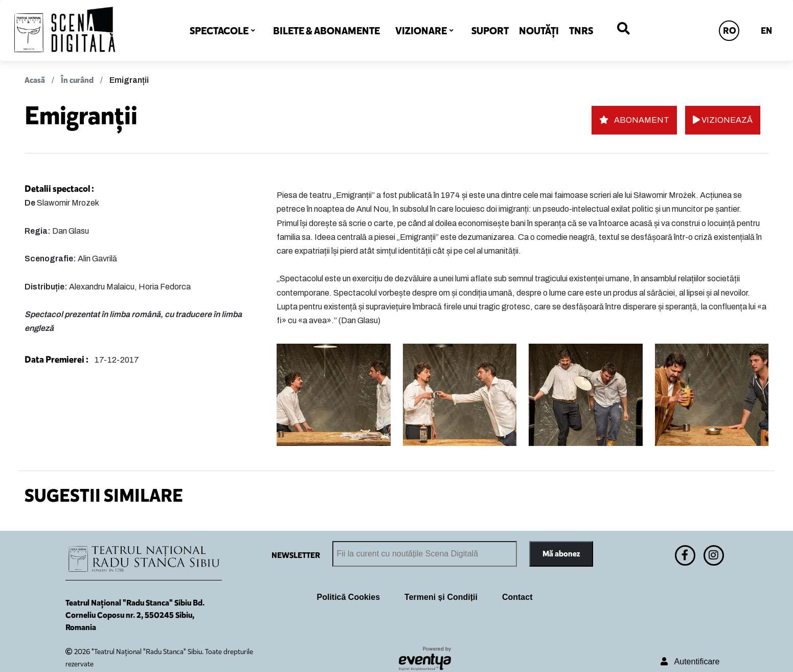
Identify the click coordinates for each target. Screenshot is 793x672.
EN (766, 31)
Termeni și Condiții (441, 597)
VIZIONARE (421, 31)
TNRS (581, 31)
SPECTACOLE (219, 31)
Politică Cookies (349, 597)
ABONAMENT (634, 120)
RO (730, 31)
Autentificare (690, 662)
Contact (517, 597)
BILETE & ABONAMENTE (326, 31)
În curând (77, 80)
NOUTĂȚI (539, 31)
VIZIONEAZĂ (723, 120)
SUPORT (490, 31)
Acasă (35, 80)
